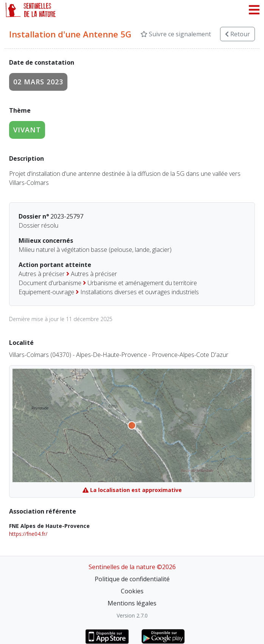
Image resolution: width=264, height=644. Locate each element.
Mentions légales (132, 603)
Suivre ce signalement (176, 34)
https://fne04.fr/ (28, 534)
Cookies (132, 591)
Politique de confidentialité (132, 579)
